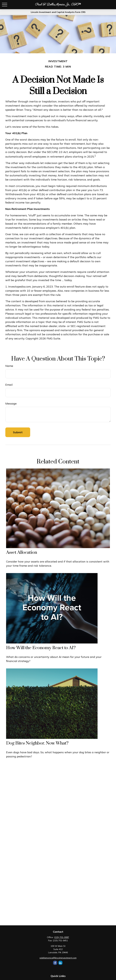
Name (9, 366)
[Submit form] (18, 432)
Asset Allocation (22, 552)
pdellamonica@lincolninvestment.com (58, 958)
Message (11, 403)
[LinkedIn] (60, 963)
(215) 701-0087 (62, 937)
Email (9, 385)
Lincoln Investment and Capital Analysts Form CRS (58, 12)
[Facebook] (55, 963)
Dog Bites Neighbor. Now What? (37, 743)
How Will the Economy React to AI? (41, 648)
